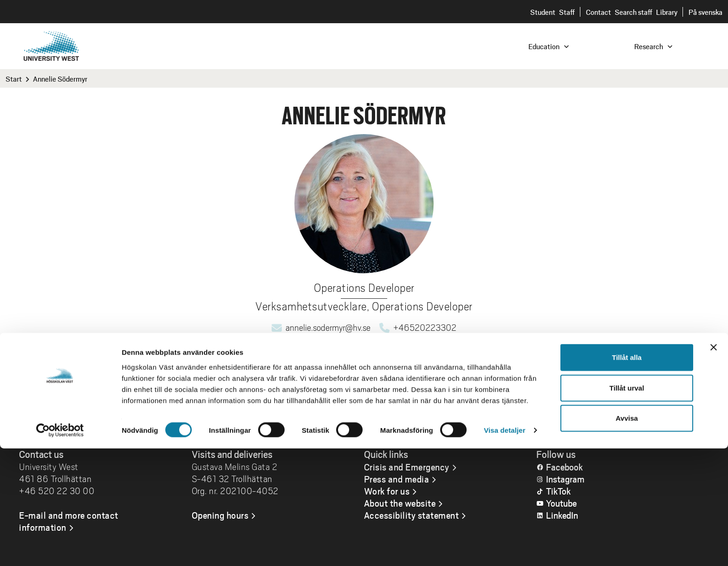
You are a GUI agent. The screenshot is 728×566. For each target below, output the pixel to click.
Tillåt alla (627, 475)
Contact (598, 12)
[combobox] (665, 46)
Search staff (634, 12)
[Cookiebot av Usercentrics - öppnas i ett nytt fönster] (60, 548)
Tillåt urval (627, 505)
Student (543, 12)
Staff (567, 12)
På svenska (705, 12)
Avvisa (627, 536)
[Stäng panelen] (714, 465)
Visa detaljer (504, 548)
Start (14, 79)
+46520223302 (425, 328)
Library (667, 12)
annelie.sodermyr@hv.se (328, 328)
